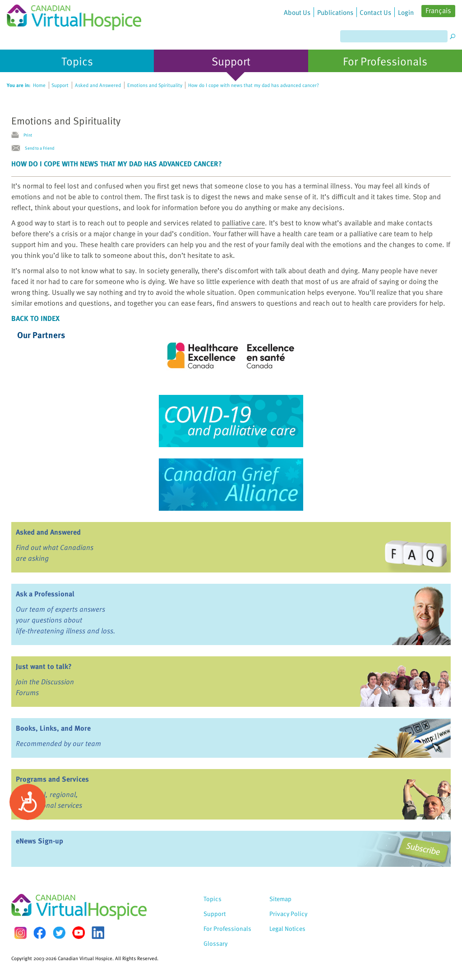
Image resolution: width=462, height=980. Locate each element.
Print (28, 135)
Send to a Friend (39, 148)
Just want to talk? (44, 666)
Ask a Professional (45, 594)
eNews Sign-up (39, 841)
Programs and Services (52, 779)
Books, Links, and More (53, 728)
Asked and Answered (48, 532)
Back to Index (35, 318)
